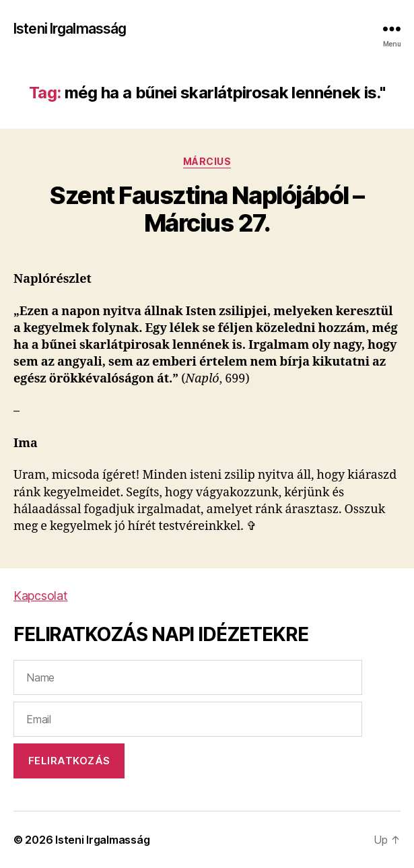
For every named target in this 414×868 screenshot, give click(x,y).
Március (207, 161)
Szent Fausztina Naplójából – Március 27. (207, 209)
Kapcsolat (41, 596)
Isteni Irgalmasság (70, 29)
